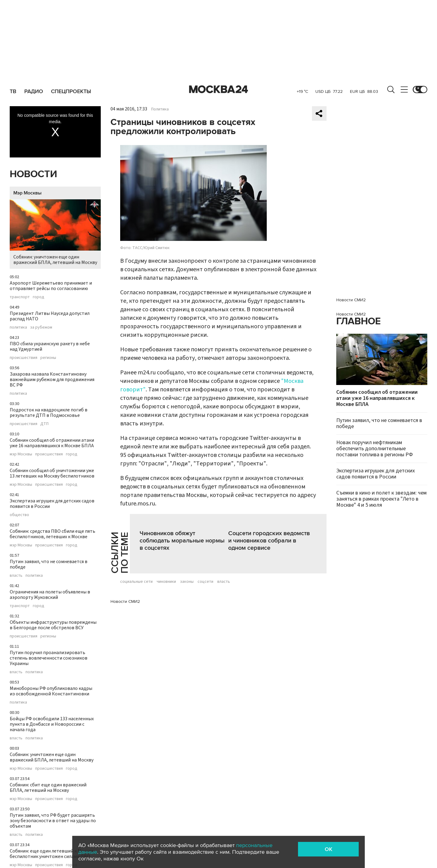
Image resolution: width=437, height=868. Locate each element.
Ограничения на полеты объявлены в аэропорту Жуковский (50, 595)
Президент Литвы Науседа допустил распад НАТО (50, 316)
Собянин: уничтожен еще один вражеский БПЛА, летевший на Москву (55, 233)
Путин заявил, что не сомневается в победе (49, 564)
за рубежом (41, 327)
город (39, 297)
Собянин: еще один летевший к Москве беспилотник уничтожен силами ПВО (52, 854)
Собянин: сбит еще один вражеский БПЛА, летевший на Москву (48, 788)
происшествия (24, 358)
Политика (160, 109)
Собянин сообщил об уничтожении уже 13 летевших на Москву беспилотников (52, 473)
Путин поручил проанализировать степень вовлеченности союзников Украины (49, 658)
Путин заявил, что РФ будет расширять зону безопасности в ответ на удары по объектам (53, 821)
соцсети (205, 582)
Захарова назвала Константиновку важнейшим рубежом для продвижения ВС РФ (52, 380)
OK (329, 849)
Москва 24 (218, 90)
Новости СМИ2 (125, 601)
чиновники (166, 582)
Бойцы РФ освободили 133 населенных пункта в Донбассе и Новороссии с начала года (52, 724)
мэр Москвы (21, 454)
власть (16, 576)
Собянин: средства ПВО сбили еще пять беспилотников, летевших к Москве (53, 534)
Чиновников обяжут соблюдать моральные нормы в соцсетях (182, 541)
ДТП (44, 424)
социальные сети (136, 582)
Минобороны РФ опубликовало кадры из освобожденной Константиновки (51, 691)
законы (187, 582)
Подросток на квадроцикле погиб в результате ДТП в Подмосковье (49, 413)
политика (18, 327)
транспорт (20, 297)
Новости (33, 174)
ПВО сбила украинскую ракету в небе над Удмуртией (50, 346)
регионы (48, 358)
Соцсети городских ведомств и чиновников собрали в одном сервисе (269, 541)
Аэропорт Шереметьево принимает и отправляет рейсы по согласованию (51, 286)
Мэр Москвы (27, 193)
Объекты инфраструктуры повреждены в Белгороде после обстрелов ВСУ (53, 625)
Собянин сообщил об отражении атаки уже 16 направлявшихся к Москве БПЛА (52, 443)
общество (19, 515)
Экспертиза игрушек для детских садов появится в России (52, 504)
